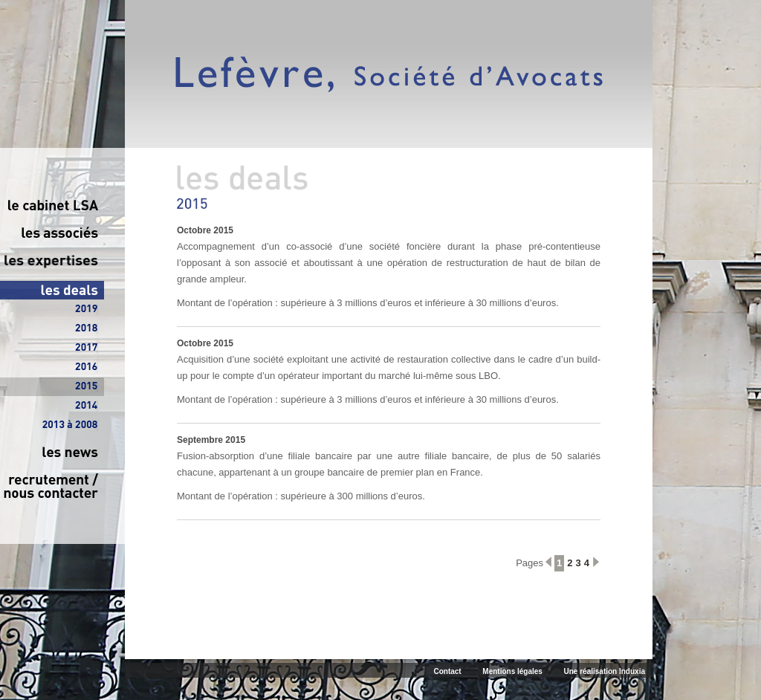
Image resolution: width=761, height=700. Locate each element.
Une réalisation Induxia (605, 671)
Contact (447, 671)
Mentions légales (512, 671)
